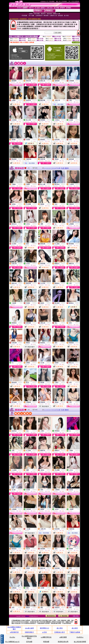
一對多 (64, 100)
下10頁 (62, 168)
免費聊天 (35, 140)
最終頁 (67, 168)
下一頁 (58, 168)
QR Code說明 (76, 42)
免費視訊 (20, 81)
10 (55, 168)
